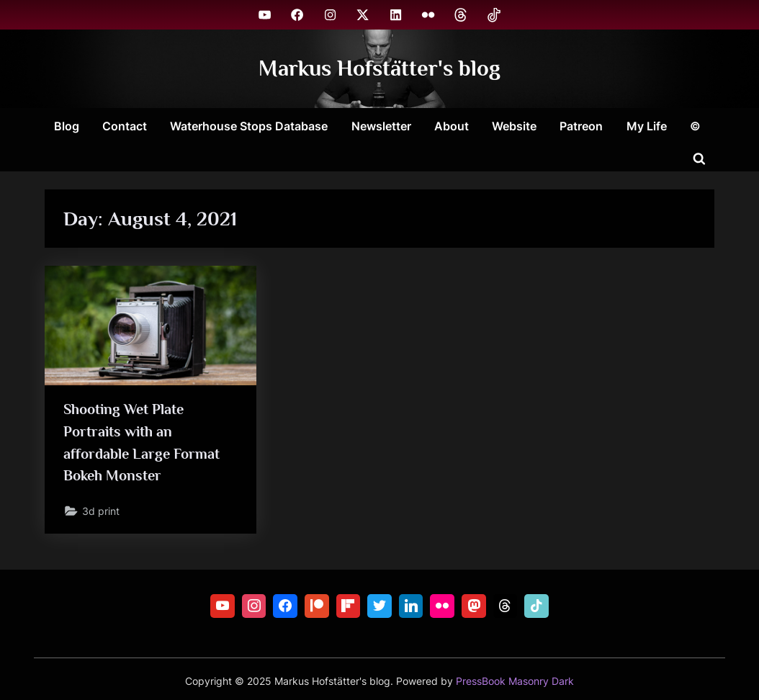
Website (514, 126)
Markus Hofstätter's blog (379, 68)
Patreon (581, 126)
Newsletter (381, 126)
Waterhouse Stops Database (249, 126)
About (452, 126)
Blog (67, 126)
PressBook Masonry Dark (515, 681)
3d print (101, 511)
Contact (125, 126)
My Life (647, 126)
